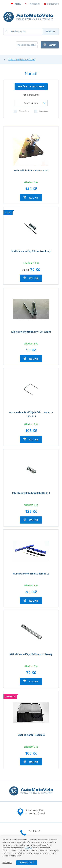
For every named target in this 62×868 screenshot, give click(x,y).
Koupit (31, 197)
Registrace (53, 4)
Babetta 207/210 (26, 59)
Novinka (41, 110)
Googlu (28, 848)
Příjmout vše (27, 862)
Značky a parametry (31, 86)
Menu (16, 4)
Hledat (51, 31)
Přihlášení (34, 4)
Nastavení (7, 862)
